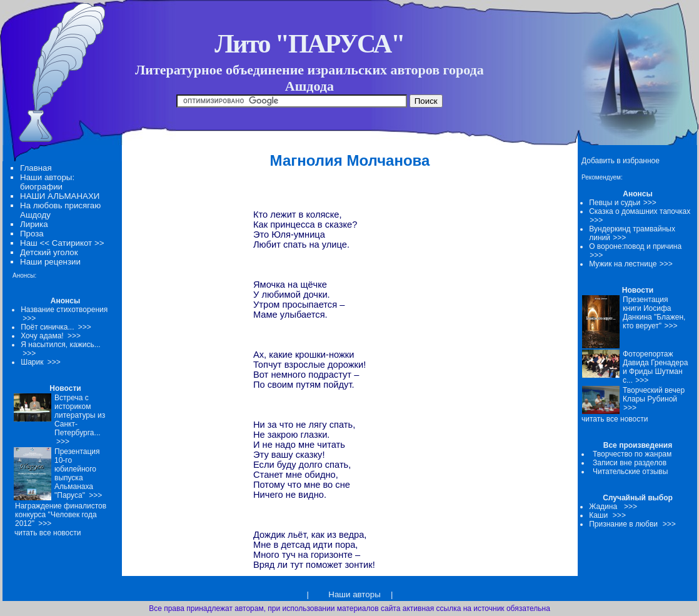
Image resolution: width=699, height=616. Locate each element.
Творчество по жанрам (632, 454)
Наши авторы (354, 594)
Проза (32, 234)
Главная (36, 168)
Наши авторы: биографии (47, 182)
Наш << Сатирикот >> (62, 243)
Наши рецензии (50, 262)
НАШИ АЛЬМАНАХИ (60, 196)
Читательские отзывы (630, 472)
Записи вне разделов (630, 463)
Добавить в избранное (621, 161)
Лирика (34, 224)
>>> (650, 203)
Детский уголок (49, 252)
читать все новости (615, 419)
